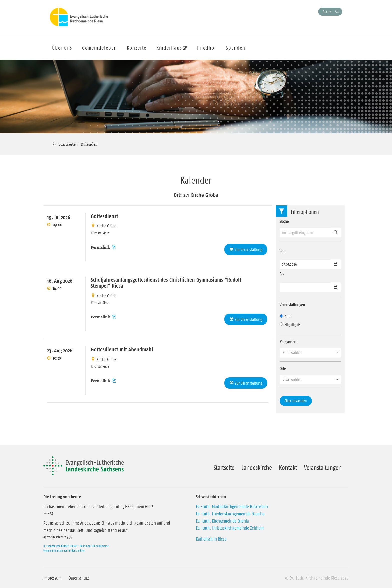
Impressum (53, 578)
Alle (285, 317)
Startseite (67, 144)
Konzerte (137, 48)
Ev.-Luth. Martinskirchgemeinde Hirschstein (232, 507)
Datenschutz (79, 578)
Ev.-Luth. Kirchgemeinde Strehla (222, 521)
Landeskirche (257, 468)
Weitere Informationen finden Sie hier (64, 551)
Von (283, 251)
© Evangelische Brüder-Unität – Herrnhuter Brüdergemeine (76, 546)
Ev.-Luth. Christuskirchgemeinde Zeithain (230, 528)
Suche (327, 11)
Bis (282, 274)
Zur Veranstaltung (249, 250)
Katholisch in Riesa (211, 539)
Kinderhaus (169, 48)
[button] (310, 353)
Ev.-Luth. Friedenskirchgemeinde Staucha (230, 514)
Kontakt (288, 468)
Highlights (290, 325)
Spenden (236, 48)
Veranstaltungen (323, 468)
